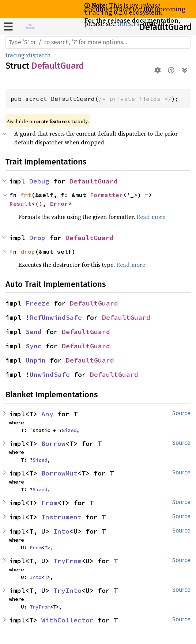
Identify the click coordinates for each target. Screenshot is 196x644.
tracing (15, 55)
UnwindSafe (50, 374)
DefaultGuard (165, 27)
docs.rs (128, 24)
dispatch (39, 55)
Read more (151, 217)
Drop (37, 238)
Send (34, 332)
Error (59, 204)
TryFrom (67, 561)
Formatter (106, 195)
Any (47, 414)
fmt (26, 195)
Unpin (36, 360)
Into (61, 531)
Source (181, 413)
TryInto (67, 590)
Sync (34, 346)
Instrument (61, 517)
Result (20, 204)
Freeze (38, 303)
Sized (69, 430)
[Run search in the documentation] (98, 42)
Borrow (53, 444)
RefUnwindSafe (56, 317)
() (39, 204)
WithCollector (67, 620)
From (49, 503)
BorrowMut (59, 473)
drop (28, 251)
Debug (39, 181)
